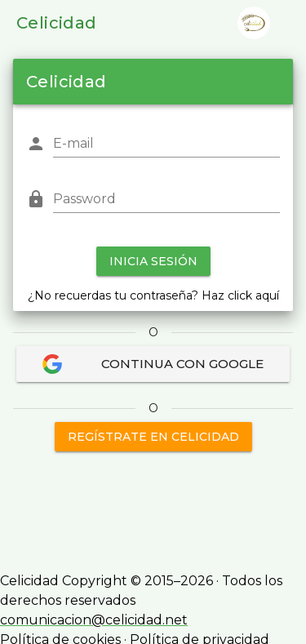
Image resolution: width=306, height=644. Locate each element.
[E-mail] (166, 144)
